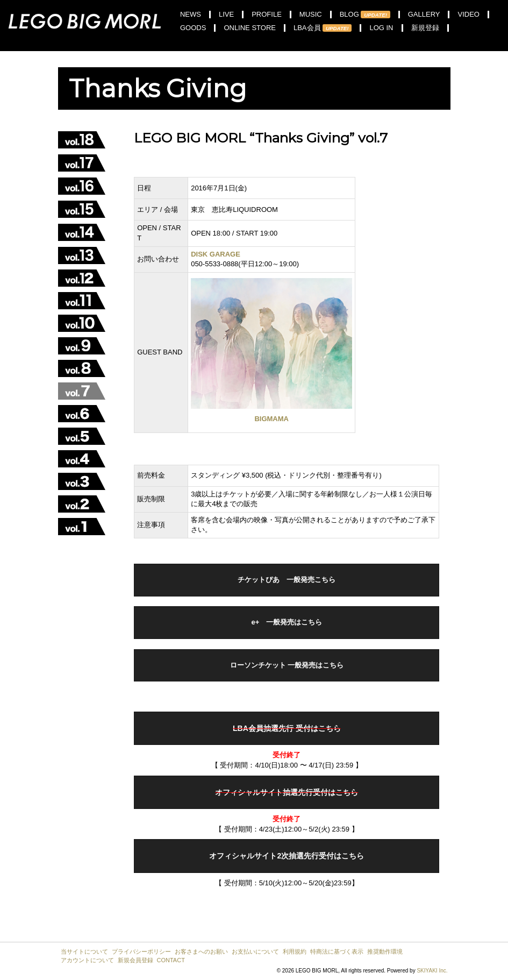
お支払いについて (255, 951)
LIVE (226, 15)
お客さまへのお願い (201, 951)
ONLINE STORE (250, 28)
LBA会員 (323, 28)
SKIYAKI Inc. (432, 971)
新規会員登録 (135, 960)
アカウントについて (87, 960)
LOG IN (381, 28)
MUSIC (311, 15)
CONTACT (171, 960)
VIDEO (468, 15)
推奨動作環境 (385, 951)
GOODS (193, 28)
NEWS (191, 15)
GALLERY (424, 15)
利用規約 (295, 951)
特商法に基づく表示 (337, 951)
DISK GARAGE (216, 254)
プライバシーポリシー (141, 951)
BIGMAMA (271, 419)
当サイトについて (84, 951)
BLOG (365, 15)
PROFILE (267, 15)
